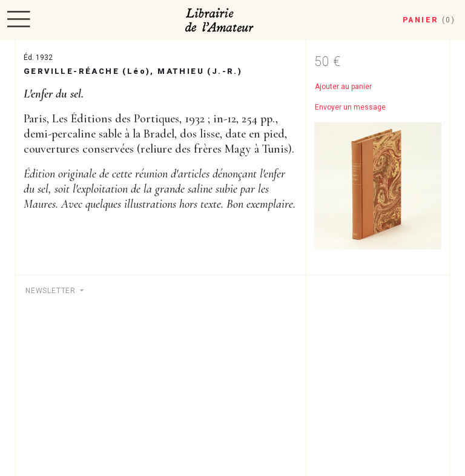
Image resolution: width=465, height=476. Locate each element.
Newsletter (52, 291)
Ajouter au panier (343, 87)
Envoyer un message (350, 107)
